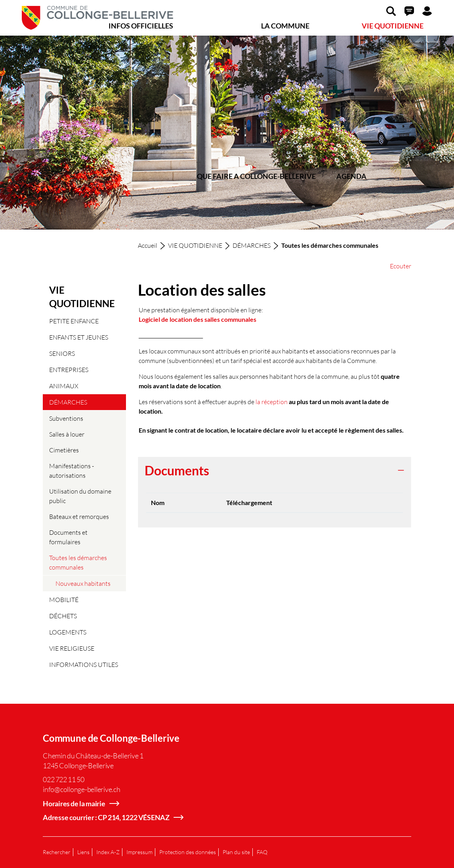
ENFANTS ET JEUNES (79, 337)
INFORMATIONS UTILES (84, 664)
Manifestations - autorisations (72, 470)
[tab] (275, 471)
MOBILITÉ (64, 599)
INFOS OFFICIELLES (141, 26)
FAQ (262, 852)
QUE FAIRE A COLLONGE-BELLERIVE (256, 176)
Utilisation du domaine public (80, 496)
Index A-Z (108, 852)
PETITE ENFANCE (74, 321)
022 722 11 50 (64, 779)
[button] (391, 11)
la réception (272, 402)
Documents (177, 471)
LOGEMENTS (68, 632)
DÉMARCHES (68, 402)
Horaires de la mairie (74, 803)
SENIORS (62, 353)
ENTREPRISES (69, 369)
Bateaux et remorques (79, 516)
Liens (83, 852)
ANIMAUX (64, 386)
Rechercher (57, 852)
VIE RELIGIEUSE (72, 648)
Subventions (66, 418)
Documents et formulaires (68, 537)
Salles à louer (67, 434)
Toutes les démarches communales (78, 564)
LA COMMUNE (285, 26)
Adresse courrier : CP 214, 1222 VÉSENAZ (106, 817)
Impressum (139, 852)
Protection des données (188, 852)
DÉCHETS (63, 616)
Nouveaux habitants (83, 583)
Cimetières (64, 450)
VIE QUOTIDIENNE (393, 26)
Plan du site (236, 852)
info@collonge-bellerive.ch (82, 789)
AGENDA (351, 176)
